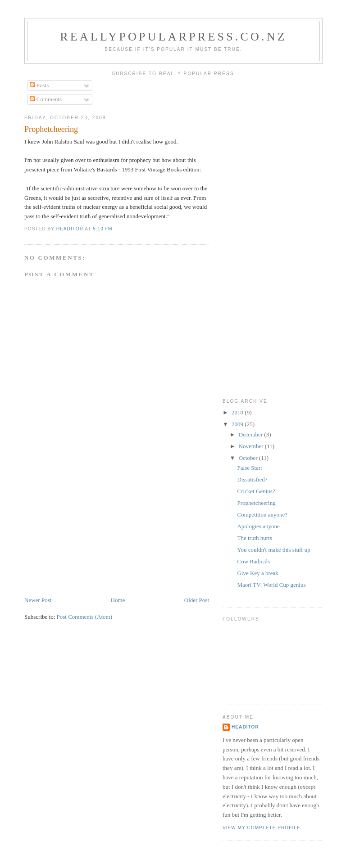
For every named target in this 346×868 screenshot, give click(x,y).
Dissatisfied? (252, 479)
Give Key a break (257, 573)
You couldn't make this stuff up (273, 550)
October (249, 458)
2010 (238, 412)
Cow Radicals (253, 561)
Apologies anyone (258, 526)
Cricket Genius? (256, 491)
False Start (249, 468)
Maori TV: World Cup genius (271, 585)
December (252, 434)
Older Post (197, 600)
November (252, 446)
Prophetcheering (256, 503)
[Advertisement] (92, 533)
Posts (39, 85)
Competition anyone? (262, 515)
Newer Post (38, 600)
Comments (46, 99)
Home (118, 600)
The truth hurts (254, 538)
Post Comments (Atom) (85, 617)
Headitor (245, 727)
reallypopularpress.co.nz (173, 37)
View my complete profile (262, 828)
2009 (238, 424)
